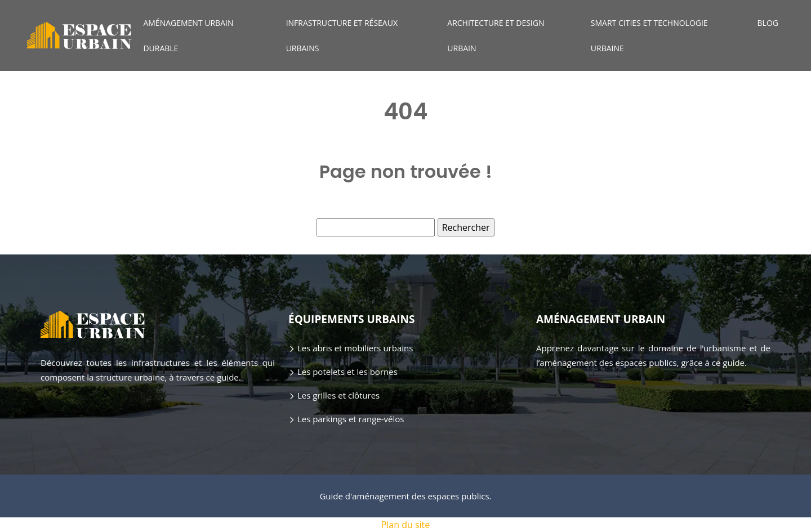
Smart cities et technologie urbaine (649, 35)
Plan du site (406, 525)
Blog (768, 23)
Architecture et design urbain (496, 35)
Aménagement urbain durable (188, 35)
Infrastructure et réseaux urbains (342, 35)
